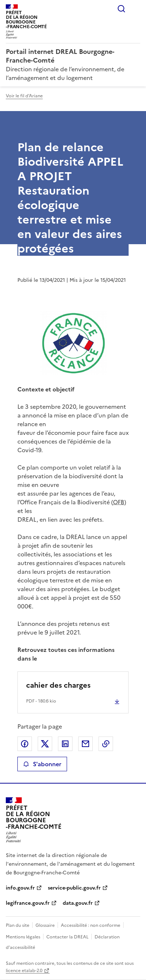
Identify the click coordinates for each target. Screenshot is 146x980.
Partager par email (85, 744)
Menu (136, 9)
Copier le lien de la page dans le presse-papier (106, 744)
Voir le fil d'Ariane (24, 96)
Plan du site (18, 925)
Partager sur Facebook (25, 744)
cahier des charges (58, 685)
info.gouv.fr (20, 888)
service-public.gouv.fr (74, 888)
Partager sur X (45, 744)
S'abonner (42, 764)
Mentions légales (23, 937)
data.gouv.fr (78, 903)
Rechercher (121, 9)
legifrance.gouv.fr (28, 903)
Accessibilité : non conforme (91, 925)
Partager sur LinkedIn (65, 744)
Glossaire (45, 925)
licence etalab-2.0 (24, 971)
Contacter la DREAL (67, 937)
